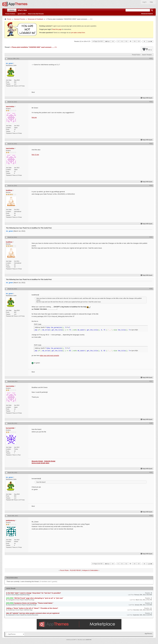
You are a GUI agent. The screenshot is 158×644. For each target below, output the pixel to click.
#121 (151, 58)
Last (150, 41)
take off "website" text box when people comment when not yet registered (33, 613)
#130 (151, 516)
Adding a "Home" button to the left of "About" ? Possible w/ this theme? (32, 608)
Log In (144, 2)
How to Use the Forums (36, 14)
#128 (151, 423)
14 (135, 41)
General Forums (20, 19)
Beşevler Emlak (37, 461)
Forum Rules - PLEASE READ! (70, 570)
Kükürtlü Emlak (50, 461)
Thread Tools (136, 55)
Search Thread (146, 55)
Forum (9, 19)
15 (139, 41)
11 (122, 41)
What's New (22, 10)
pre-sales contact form (78, 33)
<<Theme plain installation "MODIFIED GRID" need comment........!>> (34, 47)
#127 (151, 381)
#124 (151, 185)
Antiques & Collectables (90, 570)
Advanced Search (147, 14)
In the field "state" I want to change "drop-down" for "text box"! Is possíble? (34, 593)
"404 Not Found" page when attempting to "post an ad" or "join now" (39, 598)
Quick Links (22, 14)
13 (130, 41)
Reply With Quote (147, 98)
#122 (151, 102)
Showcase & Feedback (35, 19)
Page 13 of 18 (98, 41)
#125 (151, 237)
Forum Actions (10, 14)
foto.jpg (34, 117)
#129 (151, 472)
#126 (151, 289)
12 (126, 41)
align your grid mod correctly (50, 355)
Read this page (57, 29)
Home (12, 10)
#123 (151, 143)
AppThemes (148, 633)
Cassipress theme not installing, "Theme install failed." (34, 603)
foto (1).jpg (35, 155)
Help (151, 2)
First (107, 41)
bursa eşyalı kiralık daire (40, 463)
